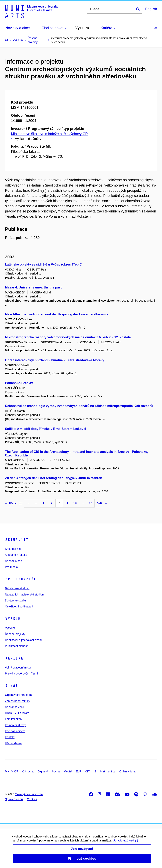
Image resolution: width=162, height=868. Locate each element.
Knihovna (28, 771)
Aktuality (17, 540)
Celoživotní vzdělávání (19, 606)
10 (75, 503)
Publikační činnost (16, 646)
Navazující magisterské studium (25, 594)
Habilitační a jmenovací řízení (23, 640)
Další (102, 503)
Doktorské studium (17, 600)
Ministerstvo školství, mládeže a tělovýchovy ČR (49, 134)
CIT (87, 771)
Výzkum (13, 619)
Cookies (32, 799)
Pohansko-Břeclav (19, 383)
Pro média (11, 567)
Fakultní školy (14, 719)
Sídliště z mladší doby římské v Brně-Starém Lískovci (45, 429)
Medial (68, 771)
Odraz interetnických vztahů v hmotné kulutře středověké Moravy (55, 360)
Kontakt (10, 737)
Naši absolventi (14, 707)
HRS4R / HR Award (17, 713)
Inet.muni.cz (108, 771)
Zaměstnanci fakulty (17, 701)
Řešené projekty (15, 634)
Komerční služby (15, 725)
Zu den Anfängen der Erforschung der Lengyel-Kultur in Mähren (54, 478)
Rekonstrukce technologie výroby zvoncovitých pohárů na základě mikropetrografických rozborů (79, 406)
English (151, 9)
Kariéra (14, 658)
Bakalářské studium (17, 588)
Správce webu (14, 799)
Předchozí (14, 503)
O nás (11, 686)
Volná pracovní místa (18, 668)
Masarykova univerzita (29, 794)
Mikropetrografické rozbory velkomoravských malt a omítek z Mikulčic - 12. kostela (68, 337)
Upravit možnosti (25, 845)
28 (91, 503)
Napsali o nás (13, 561)
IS (95, 771)
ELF (79, 771)
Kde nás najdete (15, 731)
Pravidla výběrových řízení (21, 673)
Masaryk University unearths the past (33, 287)
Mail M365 (11, 771)
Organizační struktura (18, 695)
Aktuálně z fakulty (16, 555)
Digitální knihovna (49, 771)
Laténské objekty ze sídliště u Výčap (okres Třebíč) (44, 264)
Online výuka (127, 771)
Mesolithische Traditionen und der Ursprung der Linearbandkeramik (57, 314)
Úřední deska (13, 743)
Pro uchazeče (21, 579)
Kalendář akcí (14, 549)
